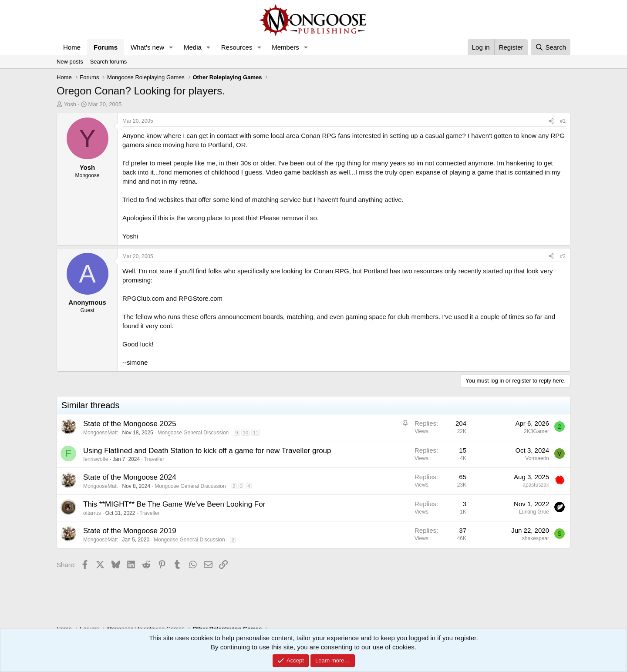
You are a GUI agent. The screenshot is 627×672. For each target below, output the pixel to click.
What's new (147, 47)
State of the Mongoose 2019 (130, 531)
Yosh (70, 104)
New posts (70, 62)
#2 (563, 256)
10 (246, 433)
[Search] (551, 47)
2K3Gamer (536, 431)
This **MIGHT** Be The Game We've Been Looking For (174, 504)
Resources (237, 47)
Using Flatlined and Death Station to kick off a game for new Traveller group (207, 451)
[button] (171, 47)
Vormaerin (537, 458)
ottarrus (92, 513)
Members (285, 47)
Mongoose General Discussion (193, 433)
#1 (563, 121)
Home (72, 47)
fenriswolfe (96, 459)
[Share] (551, 121)
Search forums (109, 62)
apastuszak (536, 485)
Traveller (154, 459)
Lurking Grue (534, 512)
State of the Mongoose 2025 (130, 424)
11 (256, 433)
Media (193, 47)
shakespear (536, 538)
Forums (106, 47)
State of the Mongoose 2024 (130, 477)
